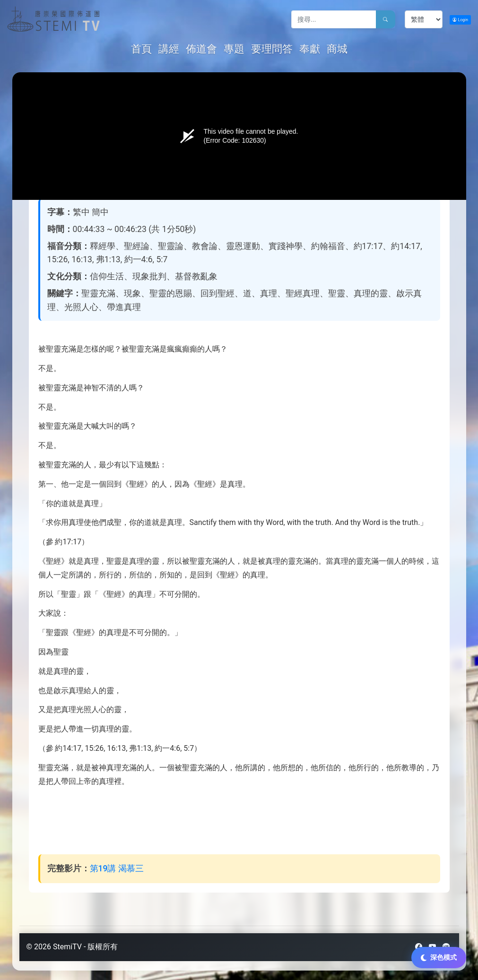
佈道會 (201, 49)
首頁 (143, 48)
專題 (234, 49)
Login (460, 20)
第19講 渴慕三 (117, 868)
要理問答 (272, 49)
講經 (169, 49)
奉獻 (310, 49)
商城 (337, 49)
